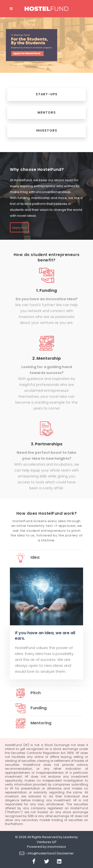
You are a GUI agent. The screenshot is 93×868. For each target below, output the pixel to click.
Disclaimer (65, 853)
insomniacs (57, 847)
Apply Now (19, 228)
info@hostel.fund (41, 853)
